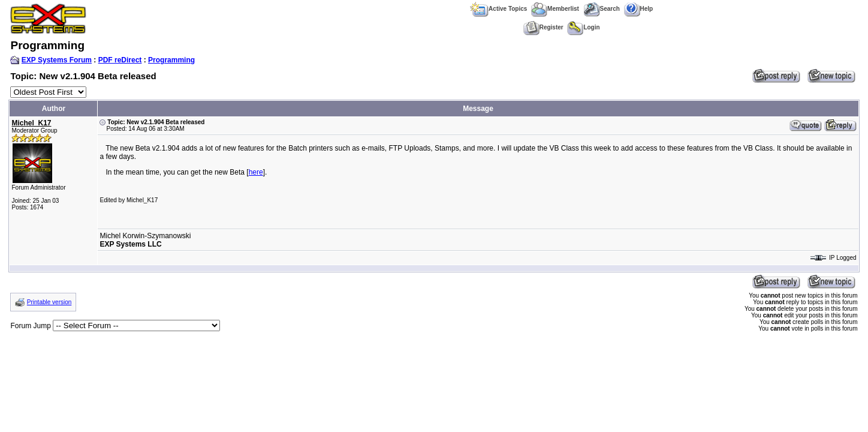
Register (543, 27)
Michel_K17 (31, 123)
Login (583, 27)
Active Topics (498, 9)
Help (639, 9)
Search (602, 9)
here (256, 172)
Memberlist (555, 9)
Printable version (49, 302)
